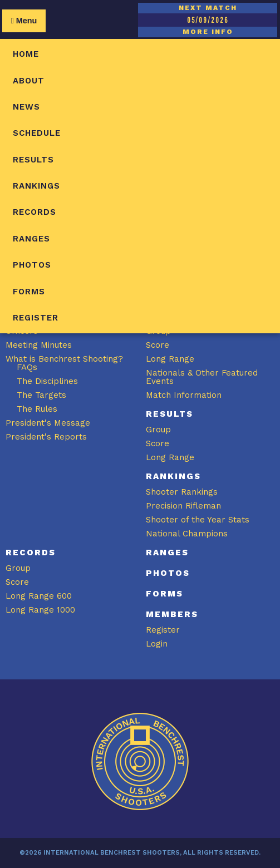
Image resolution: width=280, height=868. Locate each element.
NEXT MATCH (208, 8)
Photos (32, 265)
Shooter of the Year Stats (198, 520)
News (26, 107)
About (29, 81)
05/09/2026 (208, 20)
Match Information (184, 395)
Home (26, 54)
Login (157, 644)
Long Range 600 (39, 596)
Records (35, 212)
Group (158, 430)
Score (158, 345)
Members (172, 614)
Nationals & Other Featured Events (202, 377)
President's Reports (46, 437)
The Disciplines (47, 381)
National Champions (187, 534)
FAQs (27, 367)
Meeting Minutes (39, 345)
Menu (24, 21)
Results (33, 160)
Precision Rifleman (183, 506)
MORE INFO (208, 32)
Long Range (170, 359)
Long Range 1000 (40, 610)
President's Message (48, 423)
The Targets (41, 395)
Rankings (36, 186)
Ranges (31, 239)
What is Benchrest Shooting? (64, 359)
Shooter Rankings (182, 492)
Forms (29, 292)
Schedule (37, 133)
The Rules (37, 409)
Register (36, 318)
